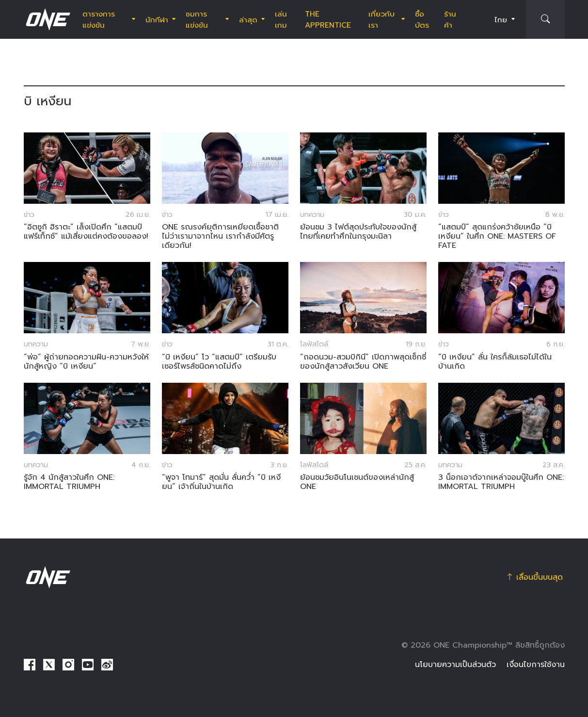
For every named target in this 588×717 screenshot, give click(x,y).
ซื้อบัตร (422, 19)
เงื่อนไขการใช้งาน (536, 665)
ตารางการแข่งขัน (99, 19)
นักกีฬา (157, 20)
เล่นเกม (281, 19)
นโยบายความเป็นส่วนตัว (455, 665)
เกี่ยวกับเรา (381, 19)
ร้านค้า (450, 19)
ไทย (501, 20)
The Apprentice (328, 19)
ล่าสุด (248, 20)
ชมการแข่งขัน (197, 19)
